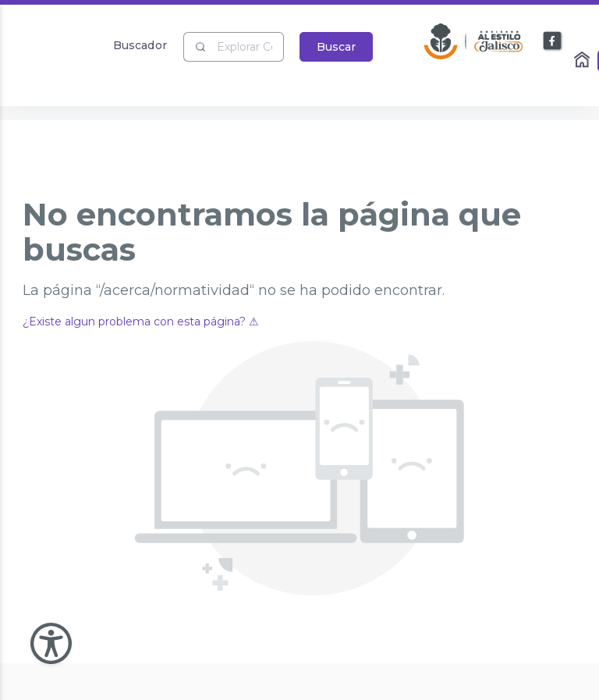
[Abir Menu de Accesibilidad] (51, 643)
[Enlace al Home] (583, 61)
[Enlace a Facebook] (553, 41)
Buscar (336, 47)
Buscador (140, 45)
